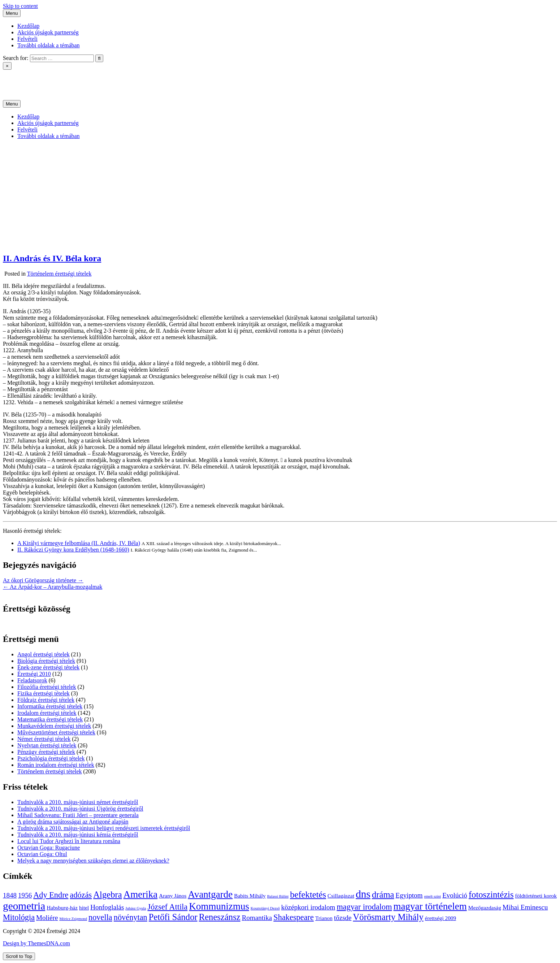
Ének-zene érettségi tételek (48, 667)
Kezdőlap (28, 26)
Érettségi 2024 (20, 79)
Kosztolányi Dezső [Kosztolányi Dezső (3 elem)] (265, 908)
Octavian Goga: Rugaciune (49, 848)
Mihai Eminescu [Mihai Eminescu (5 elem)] (525, 907)
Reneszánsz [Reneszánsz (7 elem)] (220, 917)
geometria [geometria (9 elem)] (24, 906)
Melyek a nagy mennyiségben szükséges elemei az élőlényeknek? (93, 861)
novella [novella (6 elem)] (100, 917)
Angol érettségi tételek (44, 654)
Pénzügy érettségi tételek (46, 752)
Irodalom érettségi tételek (47, 713)
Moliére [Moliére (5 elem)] (47, 918)
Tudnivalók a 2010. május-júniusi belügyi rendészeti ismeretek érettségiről (104, 828)
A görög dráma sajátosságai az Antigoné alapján (73, 822)
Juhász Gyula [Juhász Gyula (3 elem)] (136, 908)
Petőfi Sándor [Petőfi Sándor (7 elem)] (173, 917)
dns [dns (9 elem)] (363, 894)
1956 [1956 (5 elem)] (25, 895)
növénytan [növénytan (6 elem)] (131, 917)
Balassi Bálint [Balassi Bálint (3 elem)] (278, 896)
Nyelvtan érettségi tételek (47, 745)
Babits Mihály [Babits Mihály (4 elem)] (250, 896)
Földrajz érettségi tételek (46, 700)
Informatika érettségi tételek (50, 706)
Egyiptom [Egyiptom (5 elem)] (409, 895)
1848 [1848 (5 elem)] (10, 895)
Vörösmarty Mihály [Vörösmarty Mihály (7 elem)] (388, 917)
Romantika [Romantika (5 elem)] (257, 918)
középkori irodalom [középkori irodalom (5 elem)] (308, 907)
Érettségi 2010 (34, 674)
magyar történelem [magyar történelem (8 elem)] (430, 906)
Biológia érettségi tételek (46, 661)
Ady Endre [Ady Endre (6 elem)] (51, 895)
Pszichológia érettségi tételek (51, 758)
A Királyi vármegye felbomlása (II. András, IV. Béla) (79, 543)
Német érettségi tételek (44, 739)
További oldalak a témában (49, 45)
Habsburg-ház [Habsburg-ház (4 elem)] (62, 908)
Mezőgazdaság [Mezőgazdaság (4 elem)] (485, 908)
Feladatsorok (32, 680)
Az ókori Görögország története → (43, 580)
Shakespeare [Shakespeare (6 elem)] (294, 917)
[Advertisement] (280, 196)
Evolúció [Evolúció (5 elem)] (455, 895)
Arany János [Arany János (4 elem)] (173, 896)
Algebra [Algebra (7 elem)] (107, 895)
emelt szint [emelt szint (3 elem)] (433, 896)
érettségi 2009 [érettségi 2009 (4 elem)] (440, 918)
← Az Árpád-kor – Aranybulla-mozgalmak (53, 587)
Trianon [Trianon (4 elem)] (324, 918)
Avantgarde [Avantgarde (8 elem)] (210, 894)
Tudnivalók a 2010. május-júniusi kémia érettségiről (78, 835)
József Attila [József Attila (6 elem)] (167, 907)
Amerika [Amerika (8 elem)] (140, 894)
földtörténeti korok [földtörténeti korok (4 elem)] (536, 896)
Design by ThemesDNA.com (36, 943)
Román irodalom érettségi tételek (56, 765)
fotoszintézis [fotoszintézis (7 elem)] (491, 895)
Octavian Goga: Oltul (42, 854)
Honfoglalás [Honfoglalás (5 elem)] (107, 907)
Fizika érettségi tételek (44, 693)
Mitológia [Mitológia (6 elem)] (19, 917)
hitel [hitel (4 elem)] (84, 908)
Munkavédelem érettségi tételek (54, 726)
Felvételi (27, 39)
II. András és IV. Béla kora (52, 258)
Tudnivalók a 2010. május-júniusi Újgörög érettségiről (80, 809)
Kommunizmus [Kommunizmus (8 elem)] (219, 906)
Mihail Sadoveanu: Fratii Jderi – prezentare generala (78, 815)
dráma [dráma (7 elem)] (383, 895)
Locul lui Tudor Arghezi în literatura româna (69, 841)
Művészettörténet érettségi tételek (56, 732)
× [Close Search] (7, 66)
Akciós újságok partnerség (48, 32)
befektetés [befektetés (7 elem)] (308, 895)
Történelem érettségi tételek (59, 274)
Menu (12, 13)
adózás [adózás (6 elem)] (81, 895)
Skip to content (20, 6)
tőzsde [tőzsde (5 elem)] (343, 918)
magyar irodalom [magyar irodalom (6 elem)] (364, 907)
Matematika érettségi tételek (50, 719)
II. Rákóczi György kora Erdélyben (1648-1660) (73, 550)
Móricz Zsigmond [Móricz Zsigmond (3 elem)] (73, 919)
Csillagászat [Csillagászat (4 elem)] (341, 896)
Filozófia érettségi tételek (47, 687)
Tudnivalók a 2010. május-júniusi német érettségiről (78, 802)
